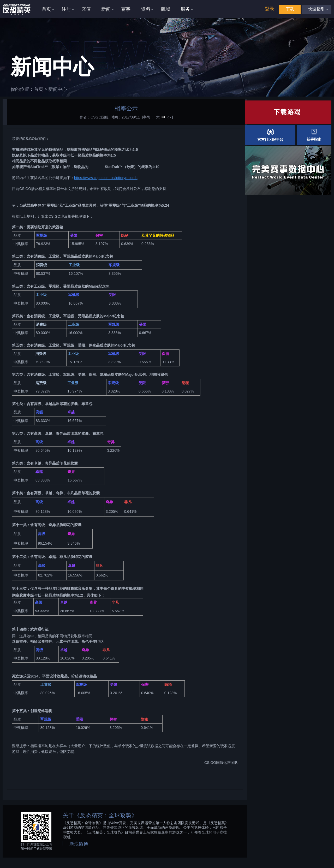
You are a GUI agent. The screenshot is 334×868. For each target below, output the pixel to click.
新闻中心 (58, 89)
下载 (290, 9)
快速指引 (317, 9)
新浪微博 (79, 844)
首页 (39, 89)
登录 (270, 9)
